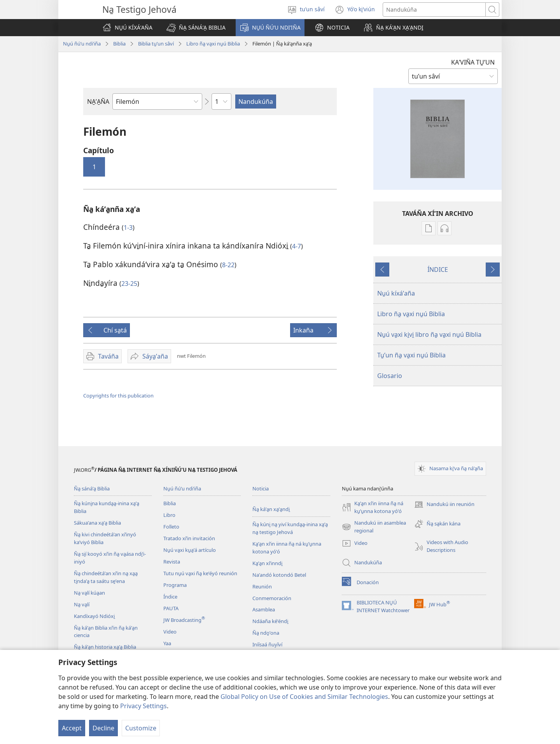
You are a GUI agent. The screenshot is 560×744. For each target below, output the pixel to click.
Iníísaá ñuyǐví (267, 644)
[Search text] (434, 10)
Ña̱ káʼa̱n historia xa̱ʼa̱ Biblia (105, 647)
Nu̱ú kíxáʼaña (396, 293)
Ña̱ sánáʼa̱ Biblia (92, 488)
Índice (170, 597)
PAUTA (171, 608)
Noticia (261, 488)
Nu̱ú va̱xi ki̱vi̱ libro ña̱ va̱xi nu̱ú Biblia (429, 334)
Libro (169, 515)
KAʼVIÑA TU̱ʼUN (473, 62)
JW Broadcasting (184, 620)
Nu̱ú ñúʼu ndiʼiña (82, 44)
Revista (172, 562)
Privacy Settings (143, 706)
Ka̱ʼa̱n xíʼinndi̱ (267, 563)
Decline (103, 728)
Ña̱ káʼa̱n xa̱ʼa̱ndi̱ (271, 509)
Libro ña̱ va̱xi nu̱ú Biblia (213, 44)
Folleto (171, 527)
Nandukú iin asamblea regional (374, 527)
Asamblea (264, 609)
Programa (175, 585)
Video (170, 632)
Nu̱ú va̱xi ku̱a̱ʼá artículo (190, 550)
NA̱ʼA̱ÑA (98, 102)
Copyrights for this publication (118, 396)
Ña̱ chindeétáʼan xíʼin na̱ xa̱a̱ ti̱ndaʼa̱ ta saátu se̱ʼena (106, 577)
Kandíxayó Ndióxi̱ (94, 616)
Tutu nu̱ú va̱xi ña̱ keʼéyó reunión (200, 573)
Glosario (390, 376)
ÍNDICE (438, 270)
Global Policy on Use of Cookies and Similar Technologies (304, 697)
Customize (141, 728)
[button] (196, 28)
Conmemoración (272, 598)
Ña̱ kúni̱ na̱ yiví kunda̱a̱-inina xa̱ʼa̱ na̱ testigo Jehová (290, 528)
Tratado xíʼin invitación (189, 538)
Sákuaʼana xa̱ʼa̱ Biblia (97, 523)
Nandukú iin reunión (444, 504)
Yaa (167, 643)
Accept (72, 728)
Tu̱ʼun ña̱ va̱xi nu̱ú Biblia (411, 355)
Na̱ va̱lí (82, 604)
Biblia (119, 44)
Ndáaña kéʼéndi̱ (270, 621)
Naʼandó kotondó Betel (279, 575)
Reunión (262, 586)
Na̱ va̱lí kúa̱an (89, 593)
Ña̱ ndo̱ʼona (266, 633)
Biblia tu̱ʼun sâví (156, 44)
